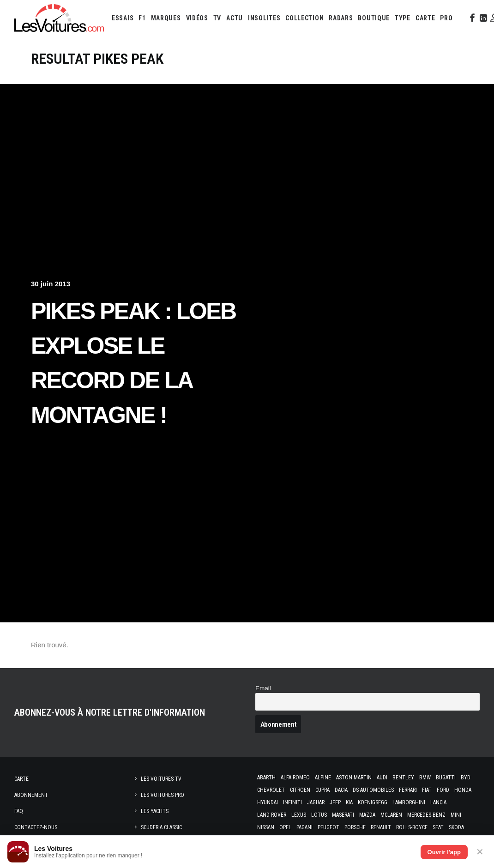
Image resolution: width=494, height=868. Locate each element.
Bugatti (446, 778)
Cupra (322, 790)
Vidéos (197, 18)
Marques (166, 18)
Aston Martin (354, 778)
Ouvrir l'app (444, 852)
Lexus (299, 815)
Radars (341, 18)
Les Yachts (155, 811)
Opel (285, 827)
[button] (471, 18)
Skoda (456, 827)
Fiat (427, 790)
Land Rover (272, 815)
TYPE (403, 18)
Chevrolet (271, 790)
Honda (463, 790)
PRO (446, 18)
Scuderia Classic (161, 827)
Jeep (335, 802)
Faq (19, 811)
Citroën (300, 790)
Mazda (367, 815)
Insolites (264, 18)
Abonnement (31, 795)
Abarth (266, 778)
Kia (349, 802)
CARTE (425, 18)
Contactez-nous (36, 827)
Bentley (403, 778)
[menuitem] (123, 18)
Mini (456, 815)
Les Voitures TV (161, 779)
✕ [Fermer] (480, 852)
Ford (443, 790)
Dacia (341, 790)
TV (217, 18)
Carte (21, 779)
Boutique (374, 18)
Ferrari (408, 790)
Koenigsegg (373, 802)
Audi (382, 778)
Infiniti (292, 802)
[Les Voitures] (59, 18)
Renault (381, 827)
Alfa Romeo (295, 778)
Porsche (355, 827)
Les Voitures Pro (163, 795)
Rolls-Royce (412, 827)
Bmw (425, 778)
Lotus (319, 815)
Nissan (266, 827)
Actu (235, 18)
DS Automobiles (373, 790)
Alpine (323, 778)
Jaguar (316, 802)
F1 (142, 18)
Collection (304, 18)
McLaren (391, 815)
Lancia (438, 802)
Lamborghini (409, 802)
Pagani (304, 827)
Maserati (343, 815)
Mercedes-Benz (426, 815)
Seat (438, 827)
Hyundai (268, 802)
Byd (466, 778)
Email (263, 688)
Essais (123, 18)
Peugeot (328, 827)
